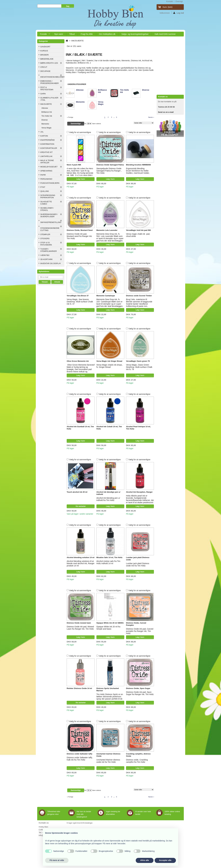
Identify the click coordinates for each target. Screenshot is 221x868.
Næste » (151, 117)
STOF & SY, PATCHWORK (46, 244)
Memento (45, 124)
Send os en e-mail (166, 112)
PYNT (43, 187)
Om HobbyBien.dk (107, 34)
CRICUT (44, 67)
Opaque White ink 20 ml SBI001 (110, 623)
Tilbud (72, 34)
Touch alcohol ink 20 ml (77, 492)
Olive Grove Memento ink (78, 361)
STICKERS (45, 238)
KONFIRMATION (47, 144)
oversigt (179, 1)
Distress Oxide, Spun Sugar (138, 688)
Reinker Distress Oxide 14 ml (79, 688)
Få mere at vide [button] (57, 860)
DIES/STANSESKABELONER (52, 77)
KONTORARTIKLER (49, 148)
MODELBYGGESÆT (49, 167)
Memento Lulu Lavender (107, 230)
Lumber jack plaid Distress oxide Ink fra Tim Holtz (138, 565)
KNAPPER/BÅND (47, 140)
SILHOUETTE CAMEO (46, 203)
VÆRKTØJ (45, 255)
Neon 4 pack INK (74, 165)
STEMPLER (45, 234)
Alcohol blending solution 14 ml (80, 557)
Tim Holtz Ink (47, 116)
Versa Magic (47, 128)
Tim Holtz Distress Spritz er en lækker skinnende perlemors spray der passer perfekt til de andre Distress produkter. (110, 698)
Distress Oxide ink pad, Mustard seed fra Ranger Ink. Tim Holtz (79, 236)
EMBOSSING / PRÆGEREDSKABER (49, 82)
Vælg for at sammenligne (80, 132)
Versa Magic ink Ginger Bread (109, 361)
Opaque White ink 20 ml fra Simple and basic (108, 628)
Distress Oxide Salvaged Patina (110, 165)
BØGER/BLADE (47, 59)
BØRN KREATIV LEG (49, 63)
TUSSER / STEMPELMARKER (48, 250)
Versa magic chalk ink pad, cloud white (138, 235)
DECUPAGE (45, 71)
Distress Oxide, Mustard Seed (80, 230)
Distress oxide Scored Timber (139, 296)
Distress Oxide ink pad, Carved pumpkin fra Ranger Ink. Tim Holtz (140, 631)
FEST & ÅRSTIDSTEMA (47, 88)
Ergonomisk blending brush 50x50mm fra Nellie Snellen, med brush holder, (138, 171)
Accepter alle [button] (165, 860)
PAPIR (43, 175)
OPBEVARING (46, 171)
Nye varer (59, 34)
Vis (85, 124)
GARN (43, 94)
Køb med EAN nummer (165, 34)
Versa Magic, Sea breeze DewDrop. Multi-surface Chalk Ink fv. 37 (80, 302)
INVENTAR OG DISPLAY (51, 263)
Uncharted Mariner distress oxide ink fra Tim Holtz (108, 761)
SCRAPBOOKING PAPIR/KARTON (48, 196)
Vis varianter (81, 506)
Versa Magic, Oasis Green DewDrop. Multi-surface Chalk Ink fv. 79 (139, 367)
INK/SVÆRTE (46, 104)
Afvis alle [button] (145, 860)
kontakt (169, 1)
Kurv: (168, 7)
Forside (44, 35)
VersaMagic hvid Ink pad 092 (138, 230)
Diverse (45, 120)
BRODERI (44, 55)
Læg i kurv (81, 179)
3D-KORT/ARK (46, 259)
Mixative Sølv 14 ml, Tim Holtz (109, 557)
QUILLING (45, 191)
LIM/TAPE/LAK (46, 156)
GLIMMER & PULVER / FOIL (49, 99)
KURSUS (44, 51)
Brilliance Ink (47, 112)
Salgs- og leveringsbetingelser (135, 34)
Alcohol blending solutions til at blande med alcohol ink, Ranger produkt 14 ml (81, 563)
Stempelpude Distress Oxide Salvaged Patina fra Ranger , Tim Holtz (109, 171)
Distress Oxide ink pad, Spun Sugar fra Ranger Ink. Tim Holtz (140, 693)
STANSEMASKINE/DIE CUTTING (50, 229)
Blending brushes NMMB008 (138, 165)
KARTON (44, 136)
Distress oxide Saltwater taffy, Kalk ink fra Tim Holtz (80, 759)
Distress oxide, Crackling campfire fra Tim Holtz (137, 761)
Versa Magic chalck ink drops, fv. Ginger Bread (109, 366)
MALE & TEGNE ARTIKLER (47, 162)
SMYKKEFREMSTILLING (51, 222)
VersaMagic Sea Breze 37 (78, 296)
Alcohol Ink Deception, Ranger (139, 492)
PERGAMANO (46, 179)
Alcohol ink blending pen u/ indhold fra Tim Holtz (108, 499)
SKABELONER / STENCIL (47, 209)
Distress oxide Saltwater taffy (79, 754)
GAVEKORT (45, 47)
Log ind (179, 13)
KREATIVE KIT (46, 152)
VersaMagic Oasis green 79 (138, 361)
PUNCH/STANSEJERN (50, 183)
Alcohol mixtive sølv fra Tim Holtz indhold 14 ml (108, 562)
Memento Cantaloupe (106, 296)
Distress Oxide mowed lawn (79, 623)
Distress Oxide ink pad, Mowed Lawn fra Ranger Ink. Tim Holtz (80, 628)
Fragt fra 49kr (87, 34)
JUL (42, 132)
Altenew (45, 108)
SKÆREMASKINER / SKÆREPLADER (49, 215)
